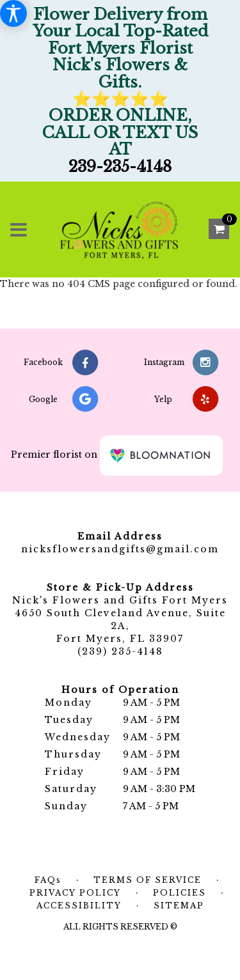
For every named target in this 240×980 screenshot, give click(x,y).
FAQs (48, 880)
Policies (180, 893)
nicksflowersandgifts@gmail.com (120, 549)
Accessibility (79, 906)
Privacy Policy (75, 893)
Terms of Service (148, 880)
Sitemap (179, 906)
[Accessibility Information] (13, 13)
